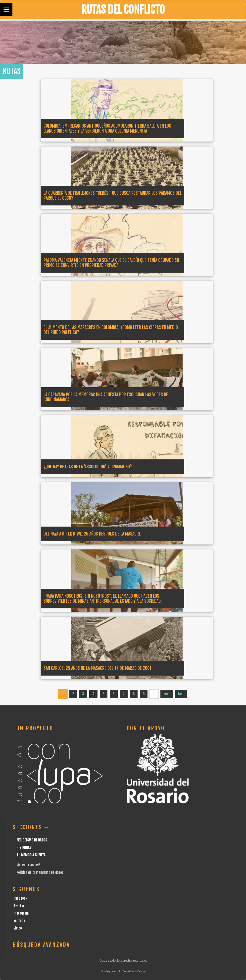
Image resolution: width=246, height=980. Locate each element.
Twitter (19, 906)
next (167, 694)
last (181, 694)
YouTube (19, 921)
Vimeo (18, 928)
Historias (24, 848)
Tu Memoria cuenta (31, 855)
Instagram (21, 913)
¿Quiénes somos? (28, 865)
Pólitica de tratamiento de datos (40, 872)
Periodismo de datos (32, 840)
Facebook (21, 898)
